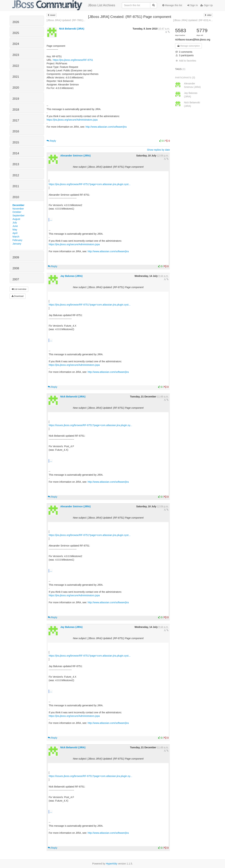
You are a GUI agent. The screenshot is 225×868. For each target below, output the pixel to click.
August (16, 219)
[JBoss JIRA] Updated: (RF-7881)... (66, 20)
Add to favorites (186, 61)
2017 (16, 120)
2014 (16, 153)
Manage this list (172, 5)
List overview (19, 289)
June (15, 226)
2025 (16, 33)
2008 (16, 268)
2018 (16, 110)
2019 (16, 99)
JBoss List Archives (64, 5)
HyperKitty (112, 864)
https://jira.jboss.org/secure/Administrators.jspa (72, 120)
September (18, 216)
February (17, 240)
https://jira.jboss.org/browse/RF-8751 (73, 60)
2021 (16, 77)
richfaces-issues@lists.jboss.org (193, 40)
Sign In (193, 5)
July (15, 223)
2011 (16, 186)
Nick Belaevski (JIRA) (72, 29)
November (18, 209)
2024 (16, 44)
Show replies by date (158, 150)
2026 (16, 22)
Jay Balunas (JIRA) (71, 276)
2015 (16, 142)
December (18, 205)
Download (18, 296)
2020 (16, 88)
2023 (16, 55)
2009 (16, 257)
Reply (51, 141)
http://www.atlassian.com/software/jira (106, 127)
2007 (16, 279)
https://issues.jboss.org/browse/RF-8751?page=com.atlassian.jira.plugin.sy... (90, 425)
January (17, 244)
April (15, 233)
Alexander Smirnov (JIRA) (75, 156)
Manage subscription (188, 46)
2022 (16, 66)
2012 (16, 175)
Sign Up (207, 5)
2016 (16, 131)
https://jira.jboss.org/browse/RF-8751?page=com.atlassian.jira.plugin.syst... (90, 184)
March (16, 237)
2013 (16, 164)
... (51, 220)
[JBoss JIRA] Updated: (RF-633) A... (193, 20)
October (17, 212)
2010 (16, 197)
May (15, 230)
